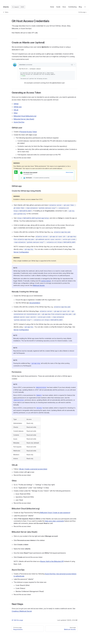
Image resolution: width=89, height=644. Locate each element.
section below (46, 281)
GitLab (16, 110)
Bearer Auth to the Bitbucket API (52, 561)
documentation (35, 303)
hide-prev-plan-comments (54, 521)
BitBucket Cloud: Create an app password (55, 513)
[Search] (18, 7)
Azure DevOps (19, 122)
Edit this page (17, 620)
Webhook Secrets (39, 285)
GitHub (16, 104)
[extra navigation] (85, 7)
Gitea (16, 113)
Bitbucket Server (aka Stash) (24, 119)
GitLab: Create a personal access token (33, 469)
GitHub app (18, 107)
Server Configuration (21, 252)
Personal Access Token (28, 132)
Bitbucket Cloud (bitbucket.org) (25, 116)
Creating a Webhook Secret (22, 611)
